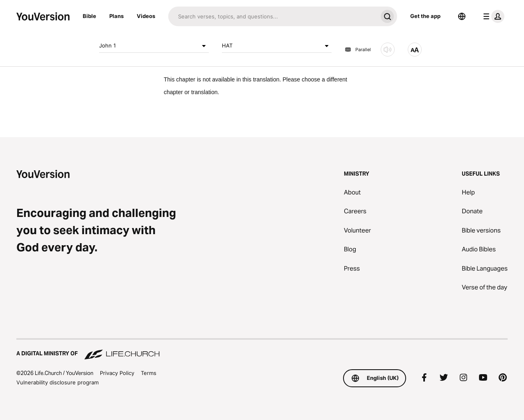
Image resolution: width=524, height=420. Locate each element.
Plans (116, 16)
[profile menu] (492, 16)
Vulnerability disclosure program (58, 382)
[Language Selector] (462, 16)
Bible (89, 16)
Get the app (425, 16)
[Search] (273, 16)
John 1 (154, 46)
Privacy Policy (117, 373)
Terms (149, 373)
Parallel (358, 50)
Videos (146, 16)
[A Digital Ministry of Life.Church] (262, 350)
